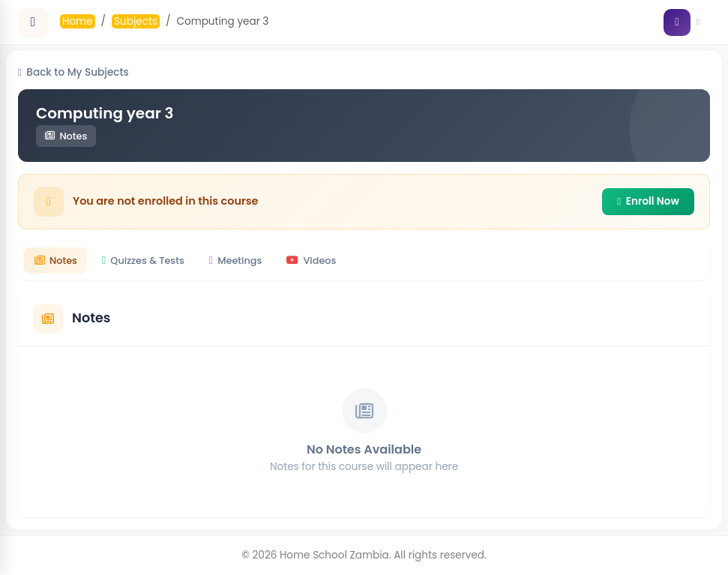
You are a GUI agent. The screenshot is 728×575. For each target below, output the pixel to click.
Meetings (236, 261)
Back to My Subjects (73, 72)
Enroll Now (648, 201)
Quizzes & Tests (143, 261)
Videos (311, 261)
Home (78, 21)
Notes (56, 261)
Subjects (136, 21)
